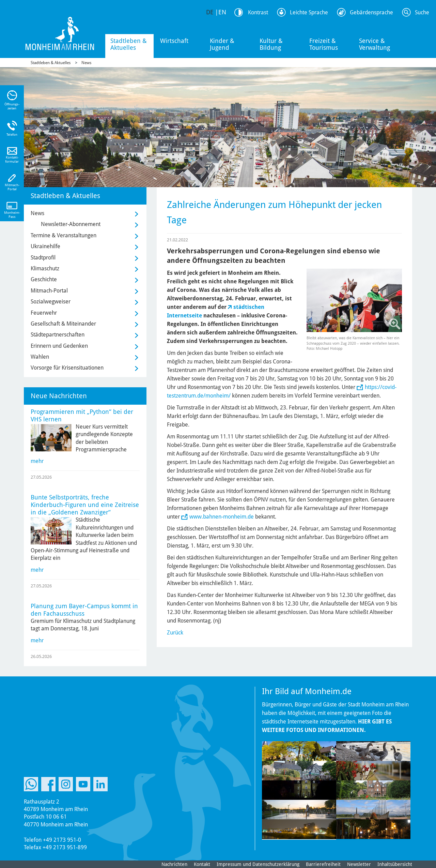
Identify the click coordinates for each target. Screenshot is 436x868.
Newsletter (359, 864)
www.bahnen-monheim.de (222, 517)
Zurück (175, 633)
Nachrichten (174, 864)
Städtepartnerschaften (58, 335)
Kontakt (202, 864)
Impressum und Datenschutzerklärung (258, 864)
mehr (37, 461)
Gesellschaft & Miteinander (63, 324)
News (86, 63)
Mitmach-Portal (49, 291)
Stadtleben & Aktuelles (129, 44)
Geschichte (44, 279)
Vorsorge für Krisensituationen (67, 368)
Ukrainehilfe (45, 246)
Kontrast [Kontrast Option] (258, 12)
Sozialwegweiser (51, 302)
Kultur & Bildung (271, 44)
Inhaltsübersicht (395, 864)
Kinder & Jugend (222, 44)
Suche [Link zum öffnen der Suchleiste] (422, 12)
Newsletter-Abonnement (71, 224)
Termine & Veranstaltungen (64, 235)
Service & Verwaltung (375, 44)
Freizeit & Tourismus (324, 44)
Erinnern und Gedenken (59, 346)
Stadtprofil (43, 258)
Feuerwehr (44, 313)
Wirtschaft (174, 41)
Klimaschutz (45, 268)
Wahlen (40, 357)
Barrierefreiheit (323, 864)
